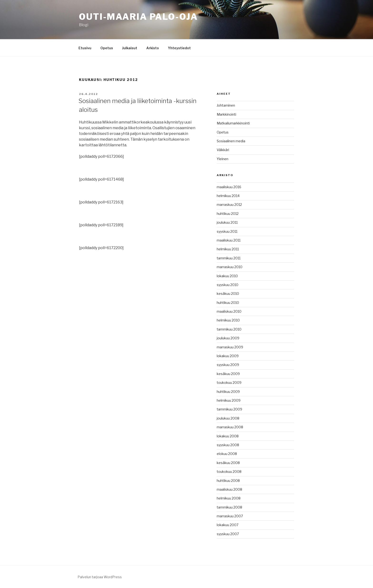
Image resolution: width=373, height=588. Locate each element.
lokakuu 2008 (228, 436)
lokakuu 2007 (228, 525)
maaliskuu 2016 (229, 187)
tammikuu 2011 (229, 258)
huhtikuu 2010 (228, 303)
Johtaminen (226, 105)
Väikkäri (223, 150)
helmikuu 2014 (228, 196)
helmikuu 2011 (228, 249)
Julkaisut (130, 48)
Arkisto (153, 48)
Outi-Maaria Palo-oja (138, 17)
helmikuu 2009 (229, 400)
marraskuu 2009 (230, 347)
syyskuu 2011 (227, 231)
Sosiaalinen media (231, 141)
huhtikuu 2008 (228, 481)
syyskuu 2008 (228, 445)
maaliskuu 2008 (229, 489)
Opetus (107, 48)
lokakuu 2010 (227, 276)
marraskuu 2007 (230, 516)
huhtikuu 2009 (228, 392)
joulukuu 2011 (227, 222)
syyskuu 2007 (228, 534)
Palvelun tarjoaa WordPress (100, 577)
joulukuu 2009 (228, 338)
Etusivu (85, 48)
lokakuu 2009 (228, 356)
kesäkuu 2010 (228, 294)
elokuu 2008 (227, 454)
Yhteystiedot (179, 48)
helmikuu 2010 (228, 320)
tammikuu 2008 (229, 507)
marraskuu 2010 (230, 267)
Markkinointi (226, 114)
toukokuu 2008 (229, 472)
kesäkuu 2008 (228, 463)
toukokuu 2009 (229, 383)
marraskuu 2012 (229, 205)
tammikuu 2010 (229, 329)
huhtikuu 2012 (228, 214)
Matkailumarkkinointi (233, 123)
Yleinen (223, 159)
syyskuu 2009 (228, 365)
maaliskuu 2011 (229, 240)
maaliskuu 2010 (229, 311)
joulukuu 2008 (228, 418)
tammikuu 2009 (229, 409)
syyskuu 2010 (228, 285)
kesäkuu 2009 (228, 374)
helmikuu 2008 (229, 498)
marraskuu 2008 (230, 427)
